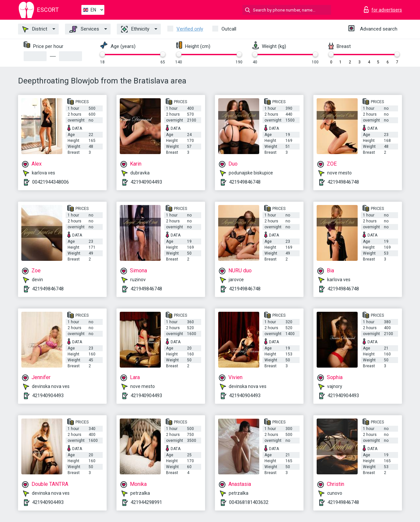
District (35, 29)
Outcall (229, 29)
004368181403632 (249, 502)
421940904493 (146, 182)
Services (84, 29)
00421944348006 (51, 182)
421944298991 (146, 502)
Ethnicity (135, 29)
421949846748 (245, 182)
